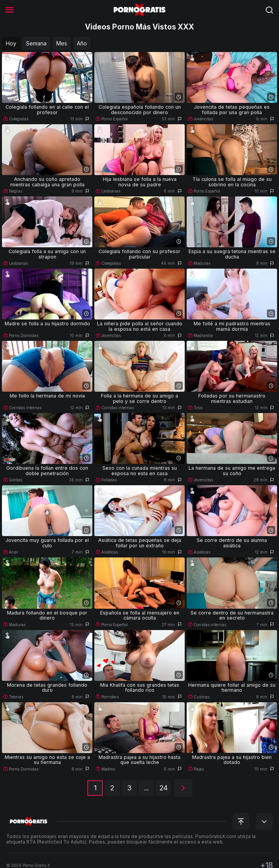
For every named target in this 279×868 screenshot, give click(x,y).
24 (164, 788)
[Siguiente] (183, 788)
